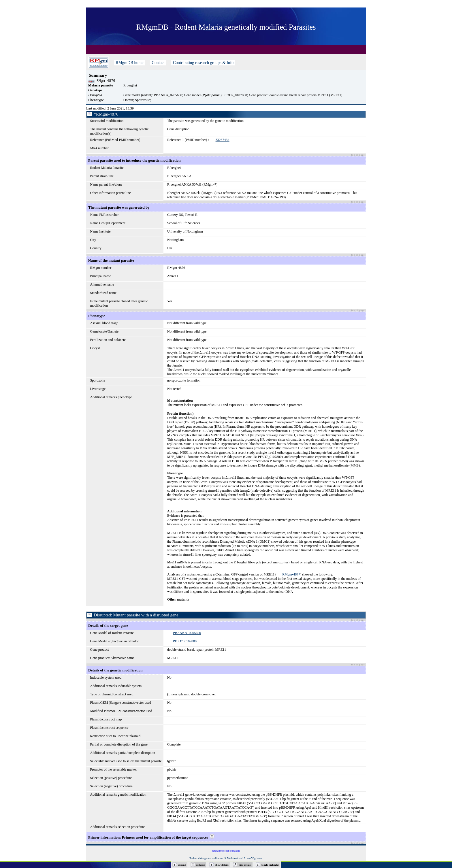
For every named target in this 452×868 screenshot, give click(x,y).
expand (182, 865)
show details (222, 865)
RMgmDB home (130, 63)
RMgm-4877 (291, 575)
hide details (245, 865)
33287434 (223, 141)
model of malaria (226, 852)
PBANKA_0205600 (187, 634)
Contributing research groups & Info (203, 63)
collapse (201, 865)
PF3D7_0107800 (185, 642)
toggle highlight (270, 865)
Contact (158, 63)
